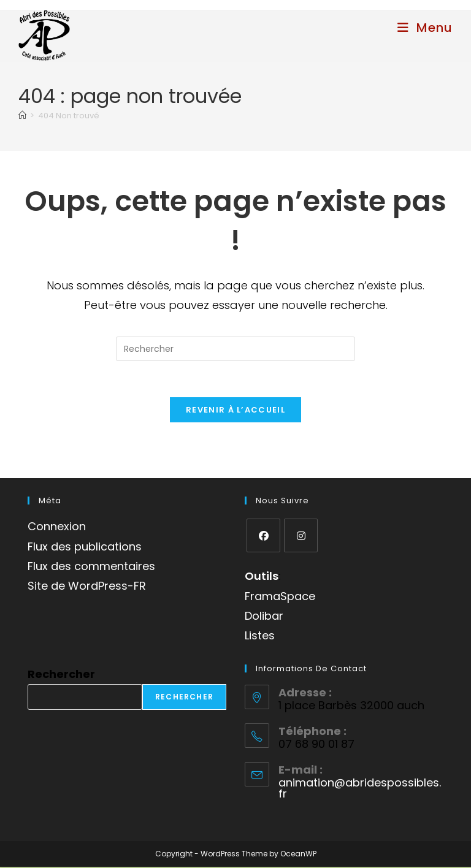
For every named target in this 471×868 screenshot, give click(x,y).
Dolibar (264, 617)
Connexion (57, 527)
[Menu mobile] (425, 28)
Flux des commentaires (91, 567)
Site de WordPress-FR (87, 588)
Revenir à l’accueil (235, 411)
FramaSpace (280, 597)
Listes (260, 637)
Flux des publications (85, 548)
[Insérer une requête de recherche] (235, 349)
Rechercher (61, 675)
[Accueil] (22, 116)
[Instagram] (301, 537)
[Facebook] (263, 537)
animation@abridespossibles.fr (360, 790)
